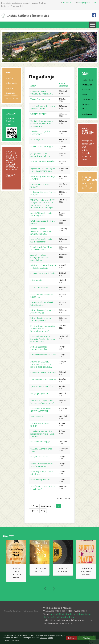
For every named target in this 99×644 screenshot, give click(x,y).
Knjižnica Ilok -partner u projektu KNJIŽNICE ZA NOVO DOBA (42, 124)
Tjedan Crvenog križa (40, 99)
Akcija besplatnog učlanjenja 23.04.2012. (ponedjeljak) (40, 258)
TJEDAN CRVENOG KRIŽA (42, 386)
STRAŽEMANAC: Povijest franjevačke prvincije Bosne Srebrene (43, 434)
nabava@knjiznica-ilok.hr (63, 617)
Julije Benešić (36, 280)
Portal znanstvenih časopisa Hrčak (87, 102)
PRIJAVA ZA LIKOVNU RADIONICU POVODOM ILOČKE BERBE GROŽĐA (41, 364)
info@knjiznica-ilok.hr (87, 3)
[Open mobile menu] (93, 25)
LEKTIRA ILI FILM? (39, 114)
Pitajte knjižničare (90, 178)
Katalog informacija (12, 81)
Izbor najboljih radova (40, 480)
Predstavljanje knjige (40, 442)
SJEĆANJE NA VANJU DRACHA (43, 379)
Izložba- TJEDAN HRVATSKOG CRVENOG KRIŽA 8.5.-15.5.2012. (41, 231)
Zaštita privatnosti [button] (11, 640)
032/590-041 (68, 3)
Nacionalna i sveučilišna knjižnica (87, 85)
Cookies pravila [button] (47, 638)
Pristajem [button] (87, 638)
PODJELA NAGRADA (39, 457)
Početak (34, 506)
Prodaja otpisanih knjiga (42, 147)
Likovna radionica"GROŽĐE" (43, 355)
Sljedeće (34, 511)
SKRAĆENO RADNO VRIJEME (43, 372)
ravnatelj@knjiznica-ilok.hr (63, 614)
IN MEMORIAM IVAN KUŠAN (43, 162)
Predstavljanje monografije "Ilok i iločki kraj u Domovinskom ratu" (43, 329)
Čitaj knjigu (87, 114)
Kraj (43, 511)
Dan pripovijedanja (39, 394)
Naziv (33, 86)
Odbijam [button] (71, 638)
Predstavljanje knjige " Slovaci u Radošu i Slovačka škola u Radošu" (43, 339)
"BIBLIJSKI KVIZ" (38, 416)
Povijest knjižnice (11, 91)
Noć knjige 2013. (38, 139)
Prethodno (46, 506)
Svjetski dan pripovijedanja (43, 273)
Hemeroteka (12, 98)
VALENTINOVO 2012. (39, 287)
